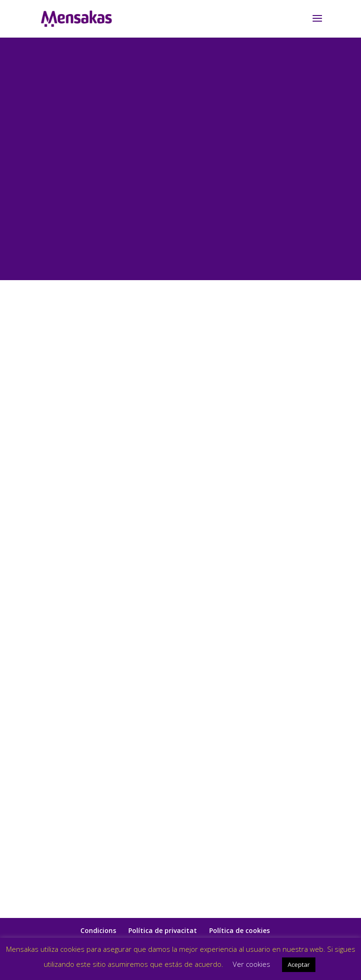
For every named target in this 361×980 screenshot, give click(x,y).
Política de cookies (239, 930)
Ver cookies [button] (251, 964)
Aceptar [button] (299, 964)
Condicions (98, 930)
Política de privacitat (163, 930)
